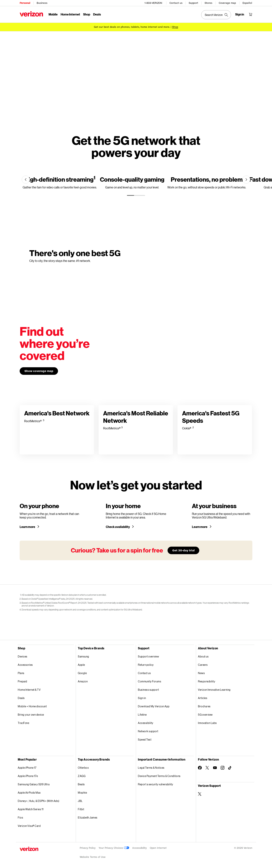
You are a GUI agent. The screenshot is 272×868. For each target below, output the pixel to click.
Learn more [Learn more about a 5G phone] (28, 527)
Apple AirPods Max (29, 793)
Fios (20, 817)
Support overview (148, 656)
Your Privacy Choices (114, 848)
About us (203, 656)
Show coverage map (39, 371)
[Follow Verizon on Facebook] (200, 768)
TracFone (23, 723)
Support (193, 3)
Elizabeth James (88, 817)
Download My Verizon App (154, 706)
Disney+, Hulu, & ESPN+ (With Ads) (39, 801)
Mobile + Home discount (32, 706)
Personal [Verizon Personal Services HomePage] (25, 3)
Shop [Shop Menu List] (87, 14)
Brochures (204, 706)
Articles (203, 698)
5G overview (205, 715)
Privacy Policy (88, 848)
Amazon (83, 681)
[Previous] (26, 180)
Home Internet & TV (29, 690)
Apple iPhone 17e (28, 776)
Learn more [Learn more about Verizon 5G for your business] (200, 527)
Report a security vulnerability (156, 784)
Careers (203, 665)
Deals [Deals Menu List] (97, 14)
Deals (21, 698)
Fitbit (81, 809)
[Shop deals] (175, 27)
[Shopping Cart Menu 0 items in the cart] (250, 14)
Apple (81, 665)
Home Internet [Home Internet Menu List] (70, 14)
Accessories (25, 665)
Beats (81, 784)
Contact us (176, 3)
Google (82, 673)
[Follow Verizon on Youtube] (215, 768)
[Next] (246, 180)
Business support (148, 690)
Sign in (142, 698)
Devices (23, 656)
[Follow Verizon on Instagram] (223, 768)
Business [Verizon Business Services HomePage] (42, 3)
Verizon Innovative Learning (214, 690)
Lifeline (142, 715)
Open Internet (158, 848)
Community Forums (150, 681)
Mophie (82, 793)
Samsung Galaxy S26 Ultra (34, 784)
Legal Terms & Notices (151, 768)
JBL (80, 801)
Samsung (83, 656)
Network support (148, 731)
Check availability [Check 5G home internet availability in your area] (118, 527)
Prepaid (22, 681)
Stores (208, 3)
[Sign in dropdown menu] (240, 14)
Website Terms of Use (93, 857)
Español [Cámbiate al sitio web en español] (247, 3)
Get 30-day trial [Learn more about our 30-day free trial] (183, 550)
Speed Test (145, 740)
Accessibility (146, 723)
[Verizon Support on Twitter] (200, 794)
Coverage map (227, 3)
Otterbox (83, 768)
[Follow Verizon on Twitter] (207, 768)
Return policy (146, 665)
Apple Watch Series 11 (31, 809)
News (201, 673)
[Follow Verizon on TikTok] (230, 768)
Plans (21, 673)
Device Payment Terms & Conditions (159, 776)
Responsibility (207, 681)
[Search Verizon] (216, 15)
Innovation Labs (207, 723)
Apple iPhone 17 (27, 768)
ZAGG (82, 776)
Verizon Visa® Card (29, 826)
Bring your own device (31, 715)
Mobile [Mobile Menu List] (53, 14)
